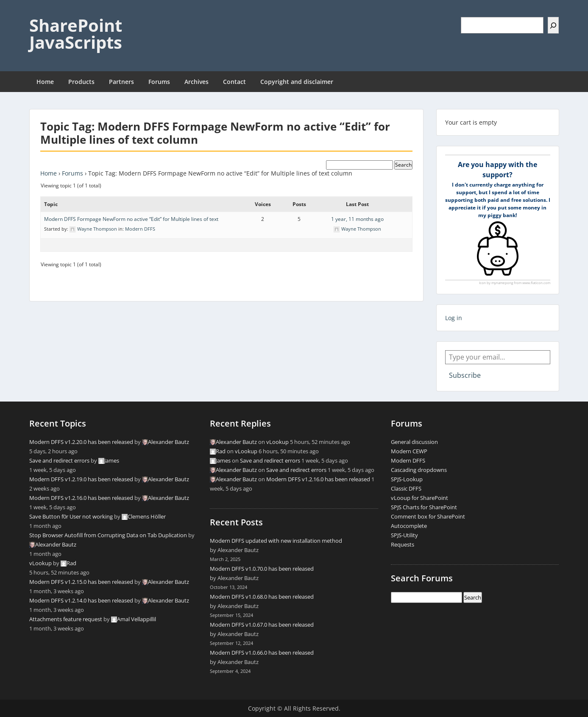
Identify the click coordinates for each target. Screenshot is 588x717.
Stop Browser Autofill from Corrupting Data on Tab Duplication (108, 535)
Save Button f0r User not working (71, 516)
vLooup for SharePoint (419, 498)
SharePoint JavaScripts (76, 34)
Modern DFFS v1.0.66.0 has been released (262, 653)
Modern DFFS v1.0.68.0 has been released (262, 597)
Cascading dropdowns (419, 470)
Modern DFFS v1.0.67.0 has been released (262, 625)
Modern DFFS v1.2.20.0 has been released (81, 442)
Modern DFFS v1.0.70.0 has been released (262, 569)
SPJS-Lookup (407, 479)
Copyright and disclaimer (297, 82)
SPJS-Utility (404, 535)
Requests (403, 544)
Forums (159, 82)
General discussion (414, 442)
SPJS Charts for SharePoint (424, 507)
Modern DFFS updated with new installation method (276, 541)
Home (45, 82)
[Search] (553, 25)
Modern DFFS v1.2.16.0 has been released (81, 498)
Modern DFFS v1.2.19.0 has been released (81, 479)
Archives (196, 82)
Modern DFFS (140, 229)
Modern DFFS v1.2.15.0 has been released (81, 582)
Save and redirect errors (59, 460)
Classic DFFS (406, 488)
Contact (234, 82)
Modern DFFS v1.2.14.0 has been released (81, 600)
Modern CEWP (409, 451)
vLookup (40, 563)
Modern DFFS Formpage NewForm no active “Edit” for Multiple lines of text (131, 219)
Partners (121, 82)
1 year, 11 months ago (357, 219)
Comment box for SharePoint (428, 516)
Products (81, 82)
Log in (454, 318)
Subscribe (465, 375)
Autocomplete (409, 526)
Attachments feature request (66, 619)
